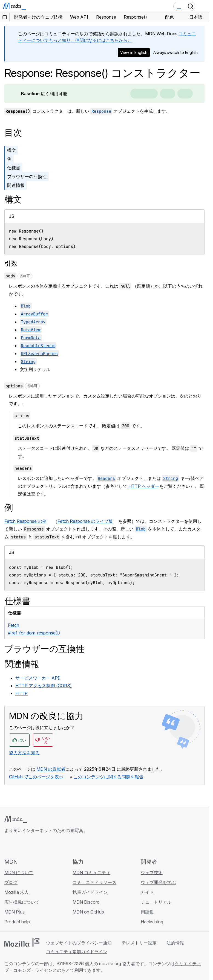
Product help (18, 922)
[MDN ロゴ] (16, 819)
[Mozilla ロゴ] (22, 943)
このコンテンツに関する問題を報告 (108, 777)
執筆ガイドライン (90, 892)
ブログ (11, 882)
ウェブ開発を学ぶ (158, 882)
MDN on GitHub (89, 912)
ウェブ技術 (152, 872)
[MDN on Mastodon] (37, 846)
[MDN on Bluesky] (18, 846)
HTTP (21, 693)
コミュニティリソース (94, 882)
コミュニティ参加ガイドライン (77, 952)
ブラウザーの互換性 (27, 176)
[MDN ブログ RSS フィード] (47, 846)
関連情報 (16, 185)
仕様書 (14, 168)
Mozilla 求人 (17, 892)
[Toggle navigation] (203, 6)
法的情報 (175, 943)
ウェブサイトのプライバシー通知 (79, 943)
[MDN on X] (27, 846)
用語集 (147, 912)
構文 (11, 150)
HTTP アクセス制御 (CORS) (44, 686)
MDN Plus (15, 912)
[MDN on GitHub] (8, 846)
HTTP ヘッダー (144, 486)
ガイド (147, 892)
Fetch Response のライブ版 (85, 521)
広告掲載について (22, 902)
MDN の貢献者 (51, 769)
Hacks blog (152, 922)
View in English (134, 52)
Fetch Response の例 (25, 521)
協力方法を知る (24, 753)
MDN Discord (87, 902)
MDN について (19, 872)
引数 (11, 263)
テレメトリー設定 (139, 943)
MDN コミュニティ (91, 872)
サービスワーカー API (38, 678)
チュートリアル (156, 902)
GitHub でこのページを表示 (36, 777)
